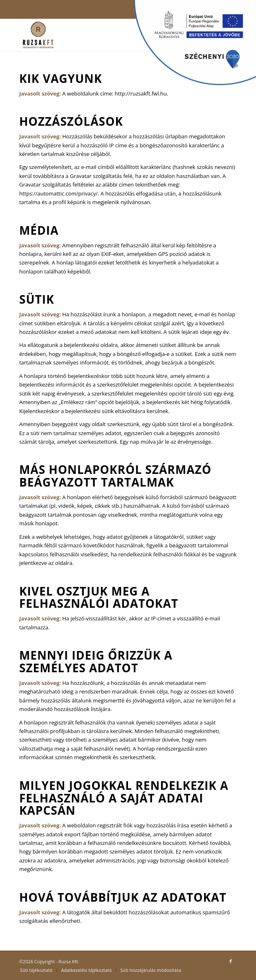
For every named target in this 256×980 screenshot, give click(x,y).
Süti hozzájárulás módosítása (151, 970)
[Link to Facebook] (231, 961)
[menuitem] (36, 970)
